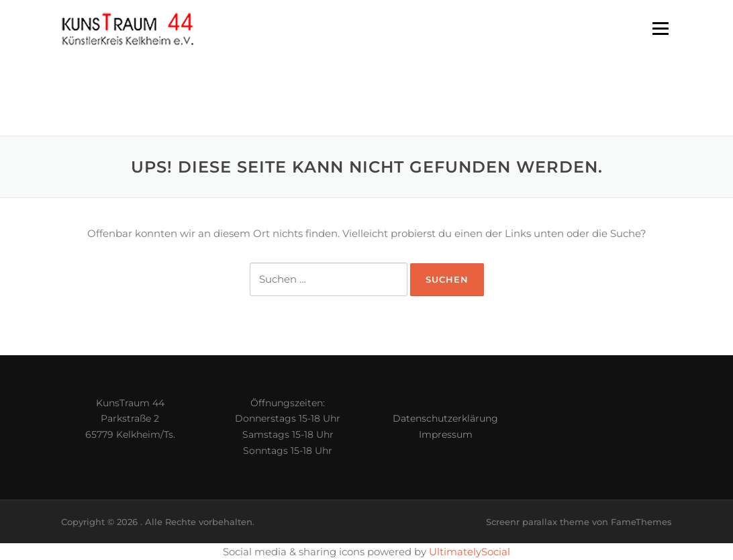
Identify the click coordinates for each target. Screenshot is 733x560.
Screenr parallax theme (538, 522)
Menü (660, 29)
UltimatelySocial (470, 552)
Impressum (446, 434)
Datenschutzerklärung (445, 418)
